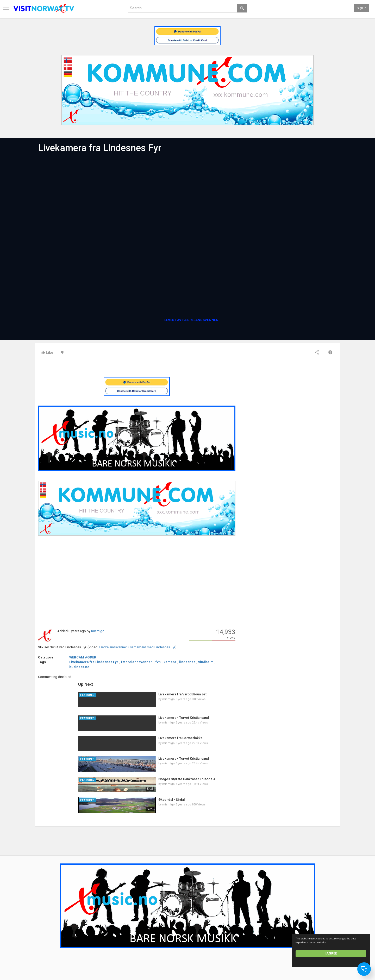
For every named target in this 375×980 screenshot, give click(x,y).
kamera (170, 662)
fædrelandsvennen (137, 662)
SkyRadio (329, 917)
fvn (158, 662)
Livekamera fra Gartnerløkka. (295, 428)
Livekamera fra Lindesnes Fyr (94, 662)
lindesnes (187, 662)
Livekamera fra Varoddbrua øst (296, 384)
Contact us (47, 922)
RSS (90, 927)
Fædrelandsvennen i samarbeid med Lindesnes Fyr (137, 647)
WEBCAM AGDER (83, 657)
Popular (144, 922)
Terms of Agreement (50, 927)
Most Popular (96, 922)
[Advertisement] (137, 582)
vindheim (206, 662)
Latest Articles (98, 917)
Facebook (329, 922)
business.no (79, 667)
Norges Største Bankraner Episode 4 (301, 468)
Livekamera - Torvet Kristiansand (298, 407)
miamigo (98, 631)
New (142, 917)
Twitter (327, 927)
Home (39, 917)
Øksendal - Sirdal (286, 489)
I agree (331, 953)
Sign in (362, 8)
